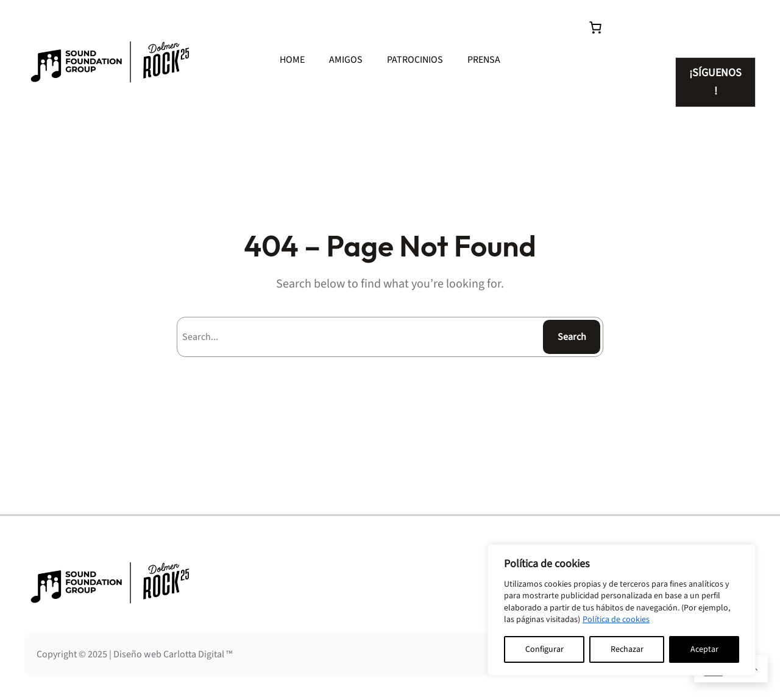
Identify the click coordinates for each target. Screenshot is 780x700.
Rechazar (627, 649)
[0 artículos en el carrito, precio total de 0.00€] (595, 27)
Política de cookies (616, 620)
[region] (622, 610)
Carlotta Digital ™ (198, 654)
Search (572, 337)
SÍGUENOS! (715, 82)
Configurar (544, 649)
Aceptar (704, 649)
